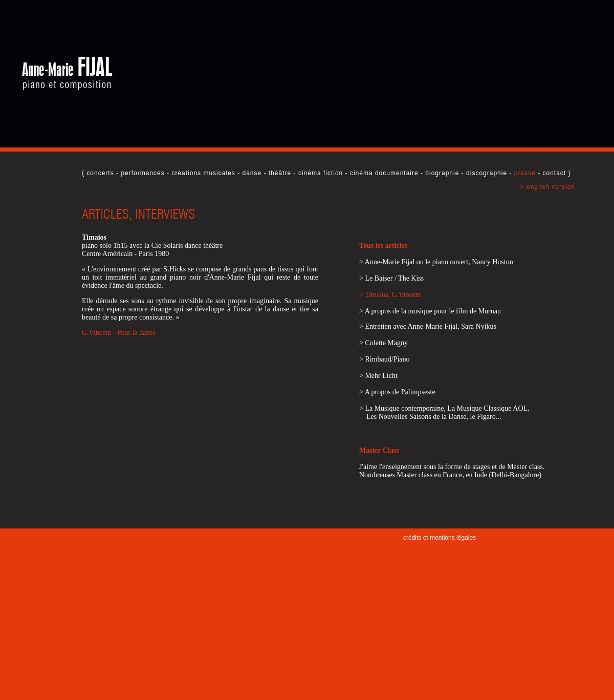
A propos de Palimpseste (400, 392)
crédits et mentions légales (440, 538)
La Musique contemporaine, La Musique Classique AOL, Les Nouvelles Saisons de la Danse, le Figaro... (444, 412)
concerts (100, 173)
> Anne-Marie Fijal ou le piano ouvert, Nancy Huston (436, 262)
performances (142, 173)
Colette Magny (386, 343)
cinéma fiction (321, 173)
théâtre (280, 173)
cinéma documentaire (384, 173)
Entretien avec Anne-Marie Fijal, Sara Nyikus (431, 326)
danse (252, 173)
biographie (442, 173)
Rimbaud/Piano (387, 359)
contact (554, 173)
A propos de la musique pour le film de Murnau (433, 311)
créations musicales (203, 173)
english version (551, 187)
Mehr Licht (381, 376)
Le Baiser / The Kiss (394, 278)
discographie (487, 173)
